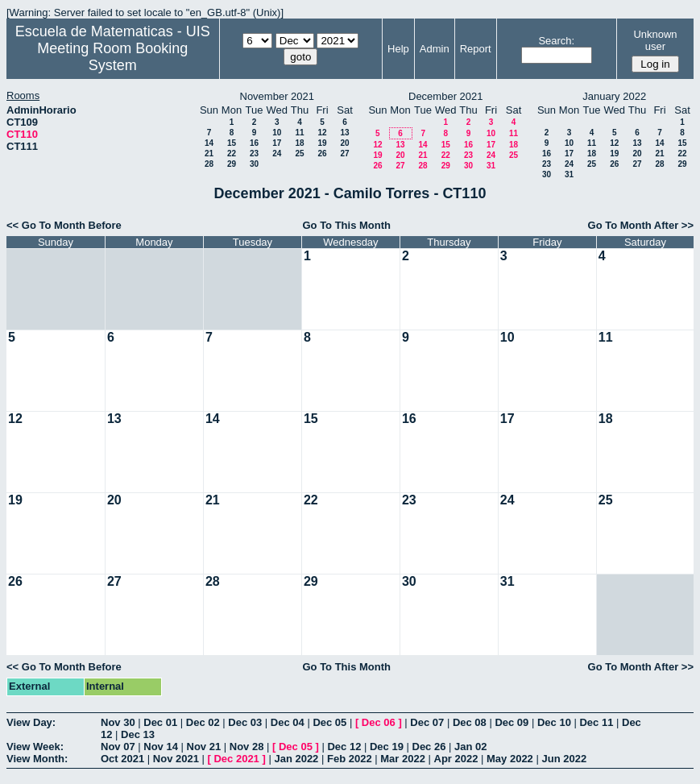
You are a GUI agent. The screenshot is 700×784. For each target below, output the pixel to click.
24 (277, 153)
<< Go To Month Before (64, 225)
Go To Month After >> (641, 225)
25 (299, 153)
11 (299, 133)
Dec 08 (470, 722)
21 (209, 153)
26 (322, 153)
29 (232, 164)
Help (398, 49)
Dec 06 (379, 722)
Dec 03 (245, 722)
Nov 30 (118, 722)
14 (209, 143)
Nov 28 (247, 747)
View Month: (37, 759)
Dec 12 (344, 747)
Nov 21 (204, 747)
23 (254, 153)
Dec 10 (554, 722)
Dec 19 (387, 747)
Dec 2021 (236, 759)
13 (344, 133)
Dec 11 (596, 722)
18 (299, 143)
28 (209, 164)
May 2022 (510, 759)
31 (491, 166)
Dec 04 (288, 722)
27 (344, 153)
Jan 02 (470, 747)
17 (277, 143)
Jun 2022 (564, 759)
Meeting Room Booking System (112, 57)
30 (254, 164)
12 (322, 133)
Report (476, 49)
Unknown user (655, 40)
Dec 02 (203, 722)
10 (277, 133)
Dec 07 (427, 722)
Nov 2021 (176, 759)
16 (254, 143)
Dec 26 (429, 747)
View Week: (35, 747)
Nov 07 (118, 747)
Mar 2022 (403, 759)
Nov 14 (161, 747)
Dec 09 (512, 722)
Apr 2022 (456, 759)
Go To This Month (346, 225)
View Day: (31, 722)
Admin (435, 49)
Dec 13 (138, 734)
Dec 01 (160, 722)
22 (232, 153)
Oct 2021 (122, 759)
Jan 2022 (296, 759)
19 (322, 143)
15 (232, 143)
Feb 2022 (350, 759)
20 (344, 143)
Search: (556, 41)
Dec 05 (329, 722)
